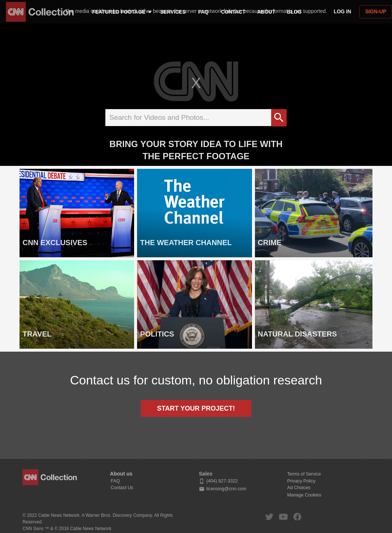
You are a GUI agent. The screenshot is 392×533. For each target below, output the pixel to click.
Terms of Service (304, 474)
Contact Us (122, 488)
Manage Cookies (304, 495)
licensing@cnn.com (223, 489)
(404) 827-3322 (218, 481)
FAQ (115, 481)
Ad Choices (299, 488)
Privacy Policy (301, 481)
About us (121, 474)
